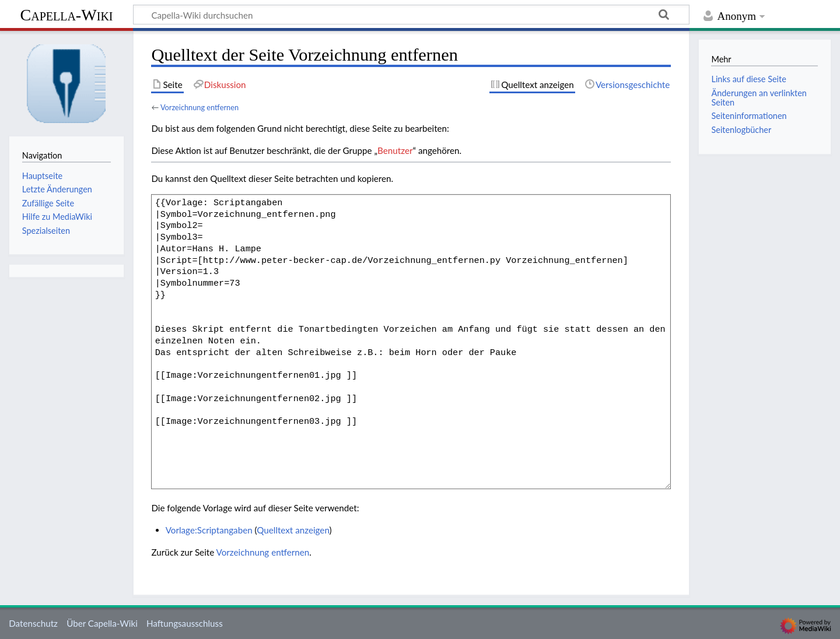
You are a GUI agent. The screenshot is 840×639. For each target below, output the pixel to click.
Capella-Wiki (66, 15)
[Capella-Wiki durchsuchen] (411, 15)
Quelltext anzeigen (293, 530)
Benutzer (395, 150)
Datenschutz (33, 623)
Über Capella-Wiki (102, 623)
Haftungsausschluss (185, 623)
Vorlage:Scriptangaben (209, 530)
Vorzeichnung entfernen (199, 107)
